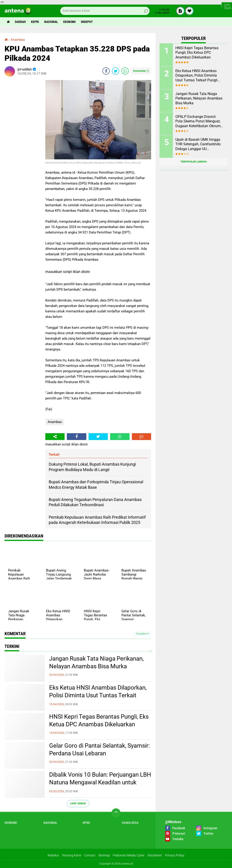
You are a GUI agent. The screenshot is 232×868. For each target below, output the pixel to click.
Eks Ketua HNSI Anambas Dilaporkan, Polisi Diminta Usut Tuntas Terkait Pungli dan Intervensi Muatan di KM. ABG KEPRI (98, 695)
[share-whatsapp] (125, 71)
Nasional (51, 22)
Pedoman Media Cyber (129, 855)
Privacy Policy (175, 855)
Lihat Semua (78, 804)
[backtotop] (116, 813)
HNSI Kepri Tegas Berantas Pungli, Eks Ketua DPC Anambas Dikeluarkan (99, 720)
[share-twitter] (116, 71)
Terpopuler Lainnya (193, 162)
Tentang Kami (71, 855)
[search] (105, 11)
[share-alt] (55, 437)
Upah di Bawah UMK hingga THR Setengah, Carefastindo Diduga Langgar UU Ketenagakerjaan (198, 144)
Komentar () (141, 71)
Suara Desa (130, 823)
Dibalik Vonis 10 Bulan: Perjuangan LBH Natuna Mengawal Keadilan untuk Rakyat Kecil (100, 782)
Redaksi (53, 855)
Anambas (55, 422)
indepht (87, 22)
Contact (90, 855)
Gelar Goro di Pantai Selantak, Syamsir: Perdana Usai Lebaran (99, 749)
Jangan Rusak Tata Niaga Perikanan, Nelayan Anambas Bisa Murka (96, 662)
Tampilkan (142, 634)
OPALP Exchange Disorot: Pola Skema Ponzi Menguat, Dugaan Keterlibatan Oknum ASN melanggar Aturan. (198, 122)
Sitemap (104, 855)
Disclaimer (155, 855)
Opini (86, 823)
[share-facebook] (106, 71)
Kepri (35, 22)
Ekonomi (69, 22)
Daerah (20, 22)
